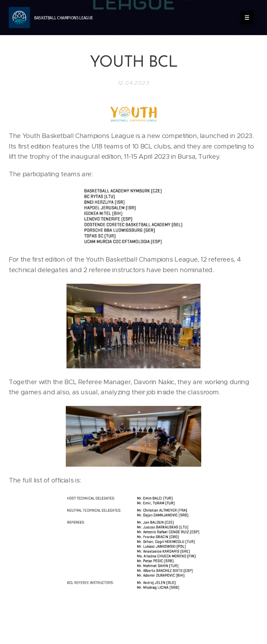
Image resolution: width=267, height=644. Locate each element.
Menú (245, 18)
